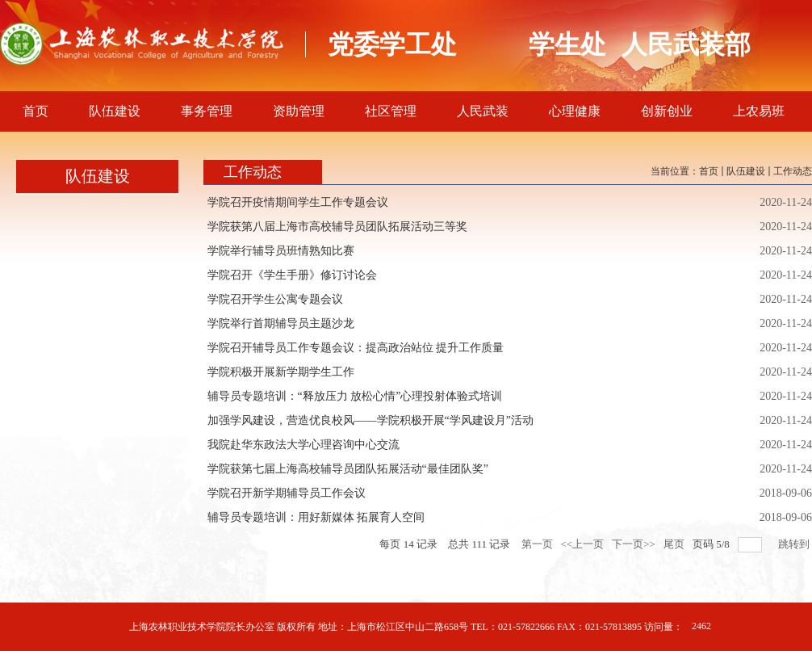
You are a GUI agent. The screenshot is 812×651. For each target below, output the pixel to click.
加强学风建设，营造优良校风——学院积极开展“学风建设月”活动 (370, 420)
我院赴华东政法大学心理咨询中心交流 (303, 445)
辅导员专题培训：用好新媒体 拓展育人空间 (316, 517)
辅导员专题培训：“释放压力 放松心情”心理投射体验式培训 (355, 396)
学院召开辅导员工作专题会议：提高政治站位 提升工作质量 (356, 348)
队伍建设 (746, 171)
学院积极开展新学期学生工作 (281, 372)
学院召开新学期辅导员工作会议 (287, 493)
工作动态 (793, 171)
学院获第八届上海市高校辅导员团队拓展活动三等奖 (337, 227)
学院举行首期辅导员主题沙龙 (281, 323)
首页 (709, 171)
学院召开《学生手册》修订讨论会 (292, 275)
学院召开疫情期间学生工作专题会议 (298, 202)
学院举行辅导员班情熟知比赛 (281, 251)
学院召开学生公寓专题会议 (275, 299)
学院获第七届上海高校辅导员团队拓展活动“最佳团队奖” (348, 469)
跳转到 (795, 544)
